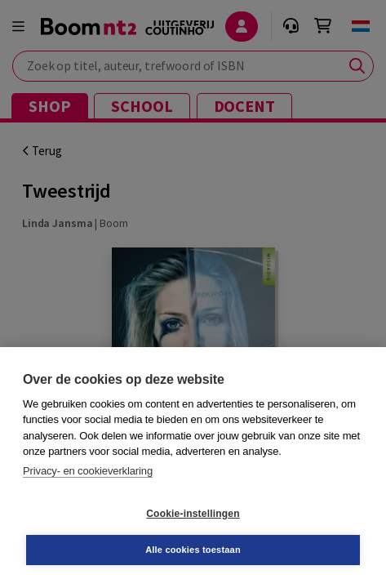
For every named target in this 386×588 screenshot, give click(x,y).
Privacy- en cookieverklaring (88, 471)
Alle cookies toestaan (193, 550)
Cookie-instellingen (193, 514)
